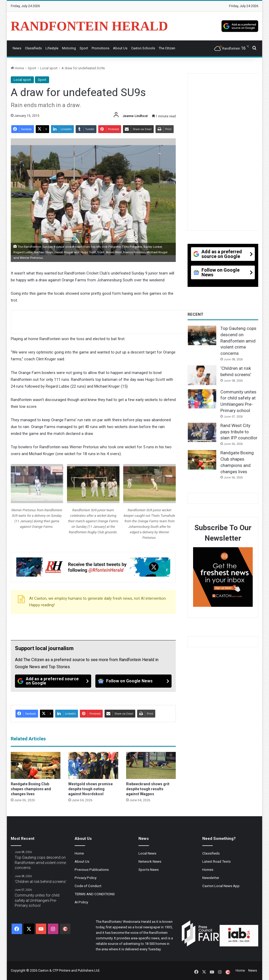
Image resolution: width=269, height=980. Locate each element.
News (17, 48)
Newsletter (211, 878)
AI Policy (81, 902)
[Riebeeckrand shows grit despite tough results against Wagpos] (151, 765)
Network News (150, 861)
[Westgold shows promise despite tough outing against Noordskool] (93, 765)
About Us (120, 48)
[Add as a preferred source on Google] (240, 26)
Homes (208, 870)
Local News (147, 853)
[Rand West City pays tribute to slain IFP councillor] (202, 433)
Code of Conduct (88, 886)
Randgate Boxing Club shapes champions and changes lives (31, 789)
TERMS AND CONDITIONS (95, 894)
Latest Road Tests (216, 861)
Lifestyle (52, 48)
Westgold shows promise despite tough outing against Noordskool (90, 789)
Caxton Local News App (221, 886)
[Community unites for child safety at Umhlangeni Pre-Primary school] (202, 399)
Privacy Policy (86, 878)
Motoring (69, 48)
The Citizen (167, 48)
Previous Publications (92, 870)
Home (17, 68)
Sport (84, 48)
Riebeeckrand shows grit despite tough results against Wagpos (148, 789)
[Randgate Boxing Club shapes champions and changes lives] (36, 765)
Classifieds (33, 48)
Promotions (100, 48)
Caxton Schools (143, 48)
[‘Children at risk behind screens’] (202, 375)
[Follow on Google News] (133, 681)
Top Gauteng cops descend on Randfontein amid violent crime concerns (238, 341)
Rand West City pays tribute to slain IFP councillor (239, 432)
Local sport (49, 68)
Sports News (149, 870)
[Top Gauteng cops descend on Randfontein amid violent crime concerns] (202, 335)
